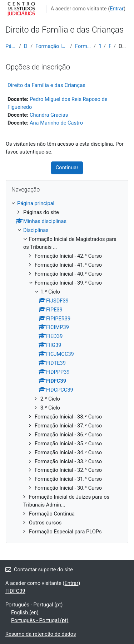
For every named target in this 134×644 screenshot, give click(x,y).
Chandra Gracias (49, 115)
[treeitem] (67, 368)
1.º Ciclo (100, 46)
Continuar (67, 168)
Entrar (117, 9)
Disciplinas (26, 46)
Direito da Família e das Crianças (46, 85)
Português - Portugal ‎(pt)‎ (34, 605)
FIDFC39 (110, 46)
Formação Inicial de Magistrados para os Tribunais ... (51, 46)
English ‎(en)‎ (25, 612)
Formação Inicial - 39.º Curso (83, 46)
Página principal (11, 46)
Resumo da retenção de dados (41, 634)
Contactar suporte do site (39, 570)
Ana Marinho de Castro (56, 123)
